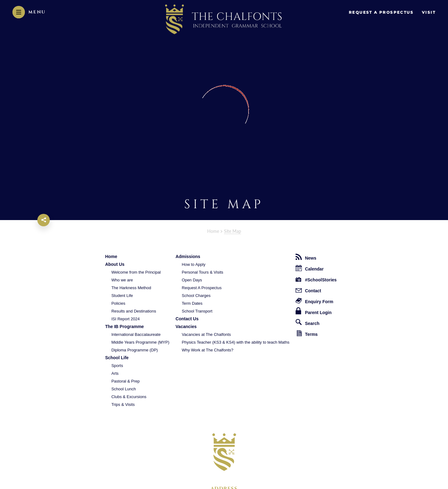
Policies (118, 303)
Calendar (310, 268)
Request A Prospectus (202, 288)
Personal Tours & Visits (202, 272)
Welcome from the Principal (136, 272)
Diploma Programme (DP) (135, 350)
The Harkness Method (131, 288)
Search (308, 322)
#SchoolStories (316, 280)
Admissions (188, 256)
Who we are (122, 280)
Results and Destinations (134, 311)
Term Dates (192, 303)
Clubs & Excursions (129, 397)
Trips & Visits (123, 404)
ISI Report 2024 (126, 319)
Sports (117, 366)
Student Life (122, 296)
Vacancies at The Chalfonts (206, 334)
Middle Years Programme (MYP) (140, 342)
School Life (117, 358)
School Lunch (124, 389)
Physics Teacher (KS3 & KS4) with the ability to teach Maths (236, 342)
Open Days (192, 280)
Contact (308, 291)
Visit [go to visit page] (429, 12)
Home (213, 231)
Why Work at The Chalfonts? (208, 350)
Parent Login (314, 311)
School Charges (196, 296)
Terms (307, 334)
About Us (115, 264)
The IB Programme (124, 327)
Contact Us (187, 319)
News (306, 257)
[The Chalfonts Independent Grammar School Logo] (224, 20)
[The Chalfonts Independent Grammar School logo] (224, 452)
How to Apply (194, 264)
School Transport (197, 311)
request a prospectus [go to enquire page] (381, 12)
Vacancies (186, 327)
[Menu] (29, 12)
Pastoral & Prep (126, 381)
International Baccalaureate (136, 334)
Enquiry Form (314, 301)
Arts (115, 373)
